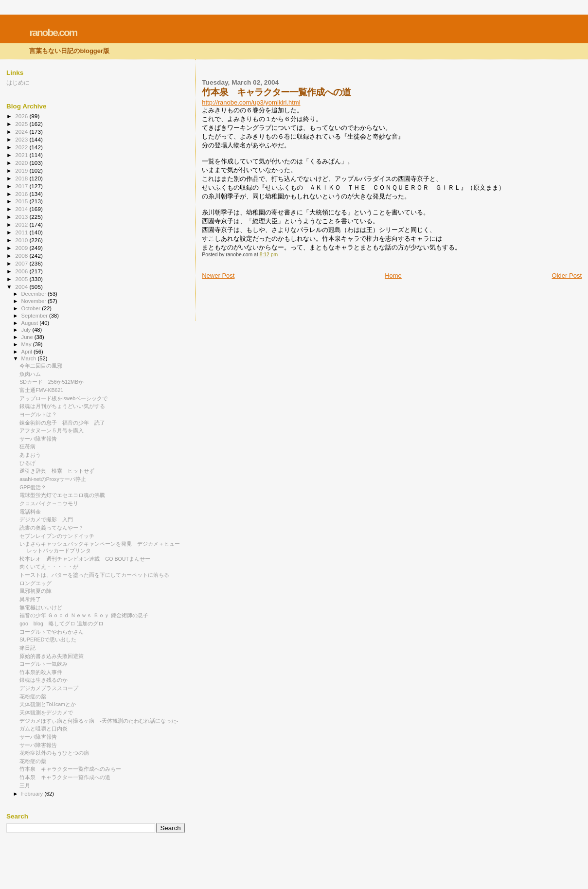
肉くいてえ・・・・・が (49, 567)
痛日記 (27, 648)
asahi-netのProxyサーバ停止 (53, 479)
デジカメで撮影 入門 (46, 519)
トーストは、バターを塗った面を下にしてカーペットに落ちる (94, 575)
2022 (22, 147)
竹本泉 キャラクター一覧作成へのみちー (70, 769)
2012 (22, 224)
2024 (22, 132)
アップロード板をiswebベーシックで (63, 398)
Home (393, 276)
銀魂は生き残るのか (44, 680)
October (32, 308)
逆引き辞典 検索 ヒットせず (57, 471)
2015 (22, 201)
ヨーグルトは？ (38, 414)
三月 (25, 785)
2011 (22, 232)
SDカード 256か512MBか (52, 382)
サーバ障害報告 (38, 439)
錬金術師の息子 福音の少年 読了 (62, 423)
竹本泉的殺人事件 (41, 672)
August (31, 323)
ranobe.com (53, 32)
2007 (22, 263)
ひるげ (27, 463)
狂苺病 (27, 446)
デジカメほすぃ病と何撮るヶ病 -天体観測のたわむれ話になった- (99, 721)
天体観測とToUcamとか (48, 704)
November (35, 301)
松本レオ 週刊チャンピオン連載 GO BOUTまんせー (85, 559)
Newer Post (218, 276)
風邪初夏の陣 (36, 591)
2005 (22, 279)
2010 (22, 240)
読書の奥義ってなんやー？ (52, 528)
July (27, 330)
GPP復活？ (33, 487)
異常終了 (30, 599)
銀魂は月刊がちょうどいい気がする (62, 406)
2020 (22, 163)
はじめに (18, 82)
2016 (22, 194)
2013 (22, 217)
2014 (22, 209)
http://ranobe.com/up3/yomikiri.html (251, 102)
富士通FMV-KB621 (41, 390)
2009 (22, 248)
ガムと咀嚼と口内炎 (44, 729)
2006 (22, 271)
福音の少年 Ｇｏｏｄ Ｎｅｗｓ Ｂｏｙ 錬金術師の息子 (84, 615)
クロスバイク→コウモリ (49, 503)
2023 (22, 139)
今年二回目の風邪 (41, 366)
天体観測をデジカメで (46, 712)
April (27, 352)
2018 (22, 178)
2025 (22, 124)
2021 (22, 155)
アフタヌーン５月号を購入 (52, 430)
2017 (22, 186)
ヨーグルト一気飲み (44, 664)
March (30, 358)
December (35, 294)
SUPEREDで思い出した (48, 640)
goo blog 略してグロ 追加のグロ (62, 623)
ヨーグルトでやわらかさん (52, 632)
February (33, 794)
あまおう (30, 455)
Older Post (567, 276)
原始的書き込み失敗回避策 (52, 656)
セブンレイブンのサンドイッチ (57, 536)
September (36, 316)
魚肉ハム (30, 374)
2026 (22, 116)
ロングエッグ (36, 583)
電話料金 (30, 512)
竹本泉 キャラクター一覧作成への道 (65, 777)
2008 (22, 256)
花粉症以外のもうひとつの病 (54, 753)
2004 (22, 287)
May (27, 344)
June (28, 337)
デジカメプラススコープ (49, 688)
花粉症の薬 (33, 696)
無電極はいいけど (41, 607)
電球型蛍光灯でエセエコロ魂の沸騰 (62, 495)
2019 (22, 170)
